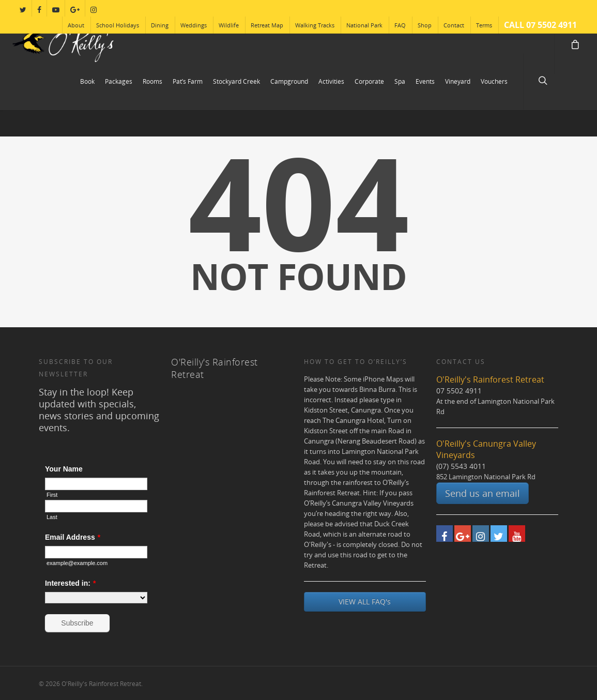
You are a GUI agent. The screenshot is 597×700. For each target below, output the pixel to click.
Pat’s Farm (188, 81)
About (76, 25)
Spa (400, 81)
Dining (160, 25)
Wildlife (229, 25)
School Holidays (118, 25)
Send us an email (483, 493)
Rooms (152, 81)
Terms (484, 25)
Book (87, 81)
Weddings (194, 25)
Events (425, 81)
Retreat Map (267, 25)
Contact (454, 25)
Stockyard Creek (236, 81)
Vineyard (458, 81)
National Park (364, 25)
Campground (289, 81)
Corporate (369, 81)
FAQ (400, 25)
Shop (425, 25)
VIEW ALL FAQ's (365, 602)
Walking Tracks (315, 25)
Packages (119, 81)
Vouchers (494, 81)
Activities (331, 81)
